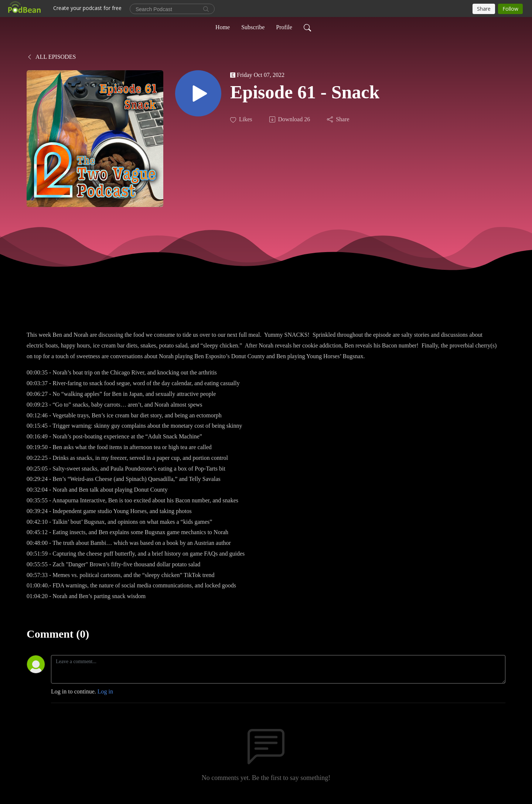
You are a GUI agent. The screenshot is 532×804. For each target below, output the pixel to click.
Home (223, 27)
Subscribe (253, 27)
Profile (284, 27)
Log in (105, 691)
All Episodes (51, 57)
